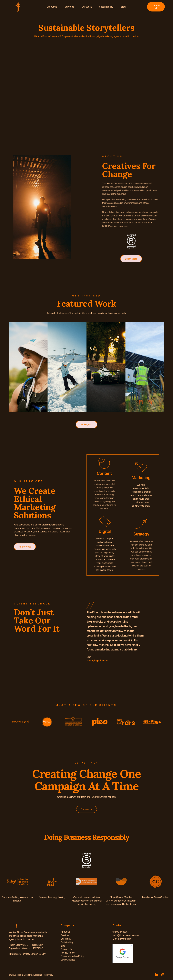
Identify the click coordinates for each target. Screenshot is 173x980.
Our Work (86, 7)
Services (69, 7)
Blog (123, 7)
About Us (52, 7)
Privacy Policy (68, 953)
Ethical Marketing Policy (72, 956)
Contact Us (66, 949)
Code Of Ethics (68, 960)
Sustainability (106, 7)
